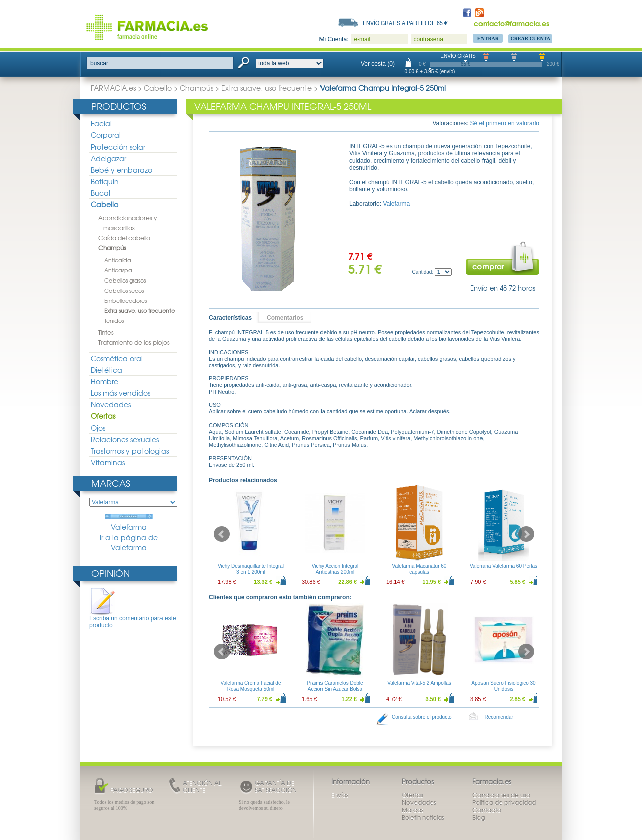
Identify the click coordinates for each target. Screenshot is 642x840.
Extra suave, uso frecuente (267, 88)
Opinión (111, 573)
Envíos (340, 795)
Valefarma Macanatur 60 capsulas (420, 569)
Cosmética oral (117, 358)
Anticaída (118, 260)
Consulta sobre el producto (422, 717)
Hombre (105, 381)
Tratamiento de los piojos (134, 342)
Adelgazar (109, 158)
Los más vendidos (121, 393)
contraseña (428, 39)
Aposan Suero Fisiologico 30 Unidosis (503, 686)
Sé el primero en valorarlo (505, 123)
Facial (101, 123)
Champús (196, 88)
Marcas (111, 483)
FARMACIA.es (113, 88)
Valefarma (129, 523)
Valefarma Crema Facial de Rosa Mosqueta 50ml (251, 686)
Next (526, 534)
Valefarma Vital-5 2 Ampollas (419, 683)
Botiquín (105, 181)
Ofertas (103, 416)
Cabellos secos (124, 290)
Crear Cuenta (530, 38)
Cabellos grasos (125, 280)
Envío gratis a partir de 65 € (405, 23)
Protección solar (118, 147)
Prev (222, 534)
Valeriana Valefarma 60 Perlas (504, 566)
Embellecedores (126, 300)
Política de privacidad (504, 802)
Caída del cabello (124, 238)
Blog (479, 817)
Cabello (158, 88)
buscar (99, 63)
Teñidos (114, 320)
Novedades (111, 404)
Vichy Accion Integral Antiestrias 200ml (335, 569)
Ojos (98, 428)
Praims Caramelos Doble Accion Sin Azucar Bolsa (335, 686)
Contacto (487, 810)
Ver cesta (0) (378, 64)
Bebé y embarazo (122, 170)
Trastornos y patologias (130, 451)
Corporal (106, 135)
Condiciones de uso (501, 795)
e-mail (362, 39)
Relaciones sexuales (125, 439)
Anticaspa (118, 270)
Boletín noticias (423, 817)
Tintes (106, 332)
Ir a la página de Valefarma (129, 543)
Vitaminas (108, 462)
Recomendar (499, 717)
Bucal (101, 193)
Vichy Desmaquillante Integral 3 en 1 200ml (251, 569)
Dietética (107, 370)
